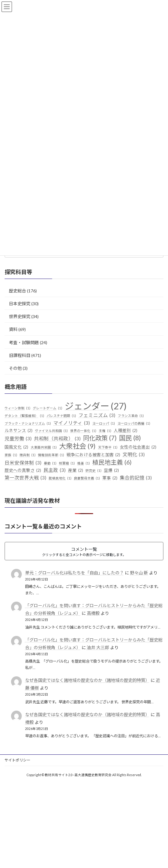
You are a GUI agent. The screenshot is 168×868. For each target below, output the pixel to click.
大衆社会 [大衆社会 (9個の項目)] (77, 446)
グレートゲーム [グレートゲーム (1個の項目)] (48, 408)
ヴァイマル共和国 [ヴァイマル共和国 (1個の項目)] (51, 431)
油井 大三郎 (98, 647)
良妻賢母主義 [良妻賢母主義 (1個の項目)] (87, 478)
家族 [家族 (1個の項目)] (11, 455)
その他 (15, 368)
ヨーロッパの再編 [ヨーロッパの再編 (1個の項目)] (134, 423)
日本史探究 (20, 304)
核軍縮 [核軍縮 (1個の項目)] (67, 463)
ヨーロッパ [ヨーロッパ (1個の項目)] (104, 423)
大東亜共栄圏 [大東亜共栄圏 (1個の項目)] (44, 447)
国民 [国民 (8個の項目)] (130, 438)
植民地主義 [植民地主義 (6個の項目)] (112, 462)
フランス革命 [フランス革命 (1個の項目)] (131, 416)
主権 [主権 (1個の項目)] (105, 431)
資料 (13, 329)
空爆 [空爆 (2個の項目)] (111, 471)
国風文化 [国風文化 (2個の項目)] (16, 447)
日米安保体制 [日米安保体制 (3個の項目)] (23, 463)
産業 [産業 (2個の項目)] (76, 471)
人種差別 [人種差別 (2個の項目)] (126, 431)
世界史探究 (20, 316)
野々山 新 (139, 573)
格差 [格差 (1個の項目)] (84, 463)
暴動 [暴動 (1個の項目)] (50, 463)
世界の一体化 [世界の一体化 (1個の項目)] (83, 431)
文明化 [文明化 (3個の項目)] (134, 455)
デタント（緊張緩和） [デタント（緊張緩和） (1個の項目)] (24, 416)
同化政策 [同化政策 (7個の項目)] (100, 438)
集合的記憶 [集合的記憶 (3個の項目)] (136, 478)
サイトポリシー (17, 760)
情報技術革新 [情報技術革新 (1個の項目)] (51, 455)
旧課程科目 (20, 355)
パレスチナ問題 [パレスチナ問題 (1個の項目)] (61, 416)
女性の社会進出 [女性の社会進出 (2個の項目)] (138, 447)
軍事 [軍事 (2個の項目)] (110, 478)
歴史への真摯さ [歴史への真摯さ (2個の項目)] (23, 471)
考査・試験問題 (24, 342)
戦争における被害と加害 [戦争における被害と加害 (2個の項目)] (93, 455)
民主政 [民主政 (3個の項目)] (55, 470)
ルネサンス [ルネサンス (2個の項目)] (19, 431)
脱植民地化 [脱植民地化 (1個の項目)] (60, 478)
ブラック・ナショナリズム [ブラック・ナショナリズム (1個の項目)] (28, 423)
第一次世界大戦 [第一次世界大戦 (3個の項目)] (25, 478)
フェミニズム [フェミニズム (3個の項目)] (97, 415)
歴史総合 (17, 291)
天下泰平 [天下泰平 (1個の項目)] (108, 447)
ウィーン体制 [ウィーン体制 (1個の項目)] (17, 408)
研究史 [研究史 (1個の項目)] (94, 471)
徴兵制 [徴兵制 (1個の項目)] (28, 455)
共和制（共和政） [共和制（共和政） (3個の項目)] (57, 439)
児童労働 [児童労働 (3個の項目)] (18, 439)
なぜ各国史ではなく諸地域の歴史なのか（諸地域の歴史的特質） (87, 680)
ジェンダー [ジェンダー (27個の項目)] (96, 406)
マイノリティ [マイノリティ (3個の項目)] (72, 423)
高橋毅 (93, 613)
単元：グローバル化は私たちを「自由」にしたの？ (74, 573)
